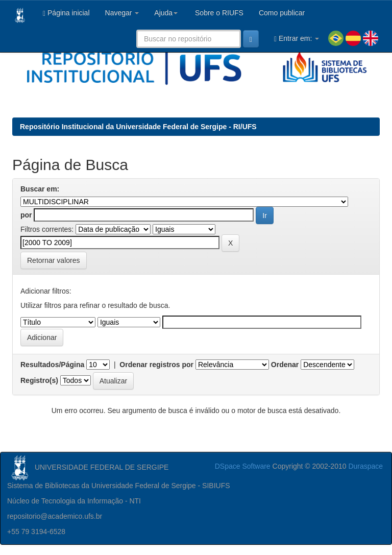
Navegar (122, 13)
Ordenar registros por (156, 365)
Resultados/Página (52, 365)
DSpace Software (243, 466)
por (26, 215)
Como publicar (282, 13)
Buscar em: (40, 189)
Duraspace (365, 466)
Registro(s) (39, 380)
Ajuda (166, 13)
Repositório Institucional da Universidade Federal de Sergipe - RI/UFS (138, 127)
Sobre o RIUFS (218, 13)
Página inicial (66, 13)
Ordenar (285, 365)
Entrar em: (297, 39)
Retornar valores (54, 260)
